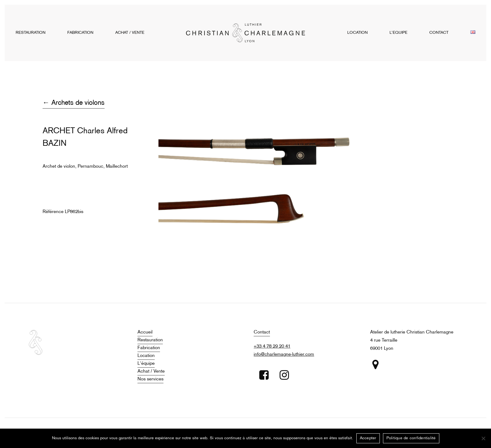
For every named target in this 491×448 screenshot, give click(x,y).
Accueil (145, 332)
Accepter (368, 438)
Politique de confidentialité (411, 438)
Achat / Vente (151, 371)
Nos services (150, 379)
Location (146, 356)
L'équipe (146, 364)
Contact (262, 332)
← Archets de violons (74, 103)
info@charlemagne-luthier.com (284, 354)
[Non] (483, 438)
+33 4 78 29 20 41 (272, 346)
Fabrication (149, 348)
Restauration (150, 340)
